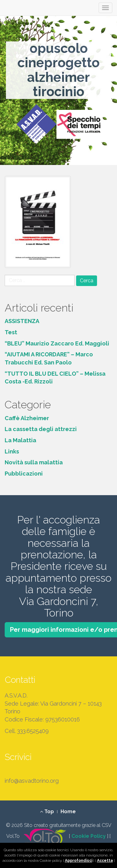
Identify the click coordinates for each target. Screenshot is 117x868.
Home (68, 812)
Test (11, 332)
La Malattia (20, 440)
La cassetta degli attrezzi (41, 429)
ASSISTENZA (22, 321)
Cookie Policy (89, 836)
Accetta (105, 861)
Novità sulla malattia (34, 462)
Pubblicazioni (24, 474)
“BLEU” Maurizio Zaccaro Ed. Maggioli (57, 343)
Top (47, 812)
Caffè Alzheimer (27, 418)
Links (12, 451)
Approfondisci (79, 861)
